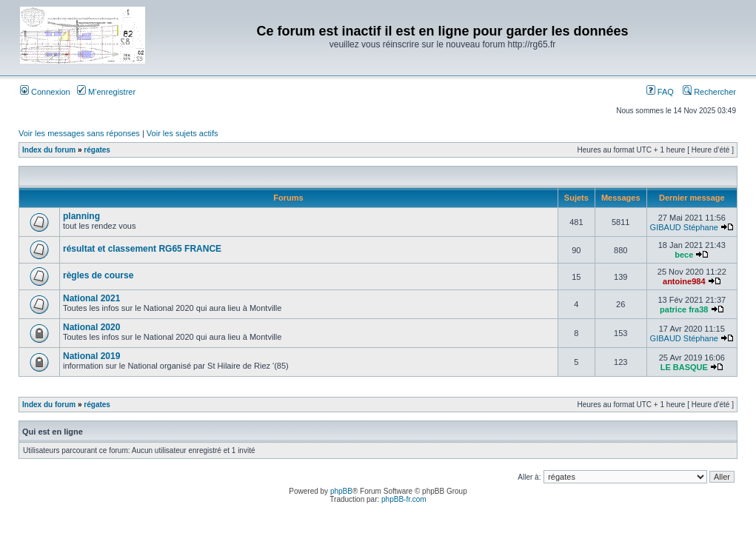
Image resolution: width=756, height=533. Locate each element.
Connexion (45, 92)
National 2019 (91, 356)
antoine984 (684, 281)
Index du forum (49, 150)
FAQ (660, 92)
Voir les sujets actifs (183, 133)
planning (81, 216)
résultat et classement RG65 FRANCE (142, 249)
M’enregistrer (106, 92)
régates (97, 150)
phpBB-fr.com (404, 499)
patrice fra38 (684, 309)
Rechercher (709, 92)
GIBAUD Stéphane (684, 227)
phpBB (341, 491)
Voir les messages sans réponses (79, 133)
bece (684, 255)
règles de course (98, 275)
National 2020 (91, 327)
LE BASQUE (684, 367)
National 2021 (91, 298)
